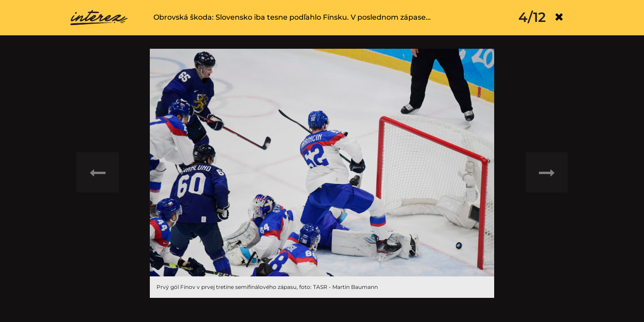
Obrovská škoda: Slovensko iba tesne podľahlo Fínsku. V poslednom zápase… (292, 17)
